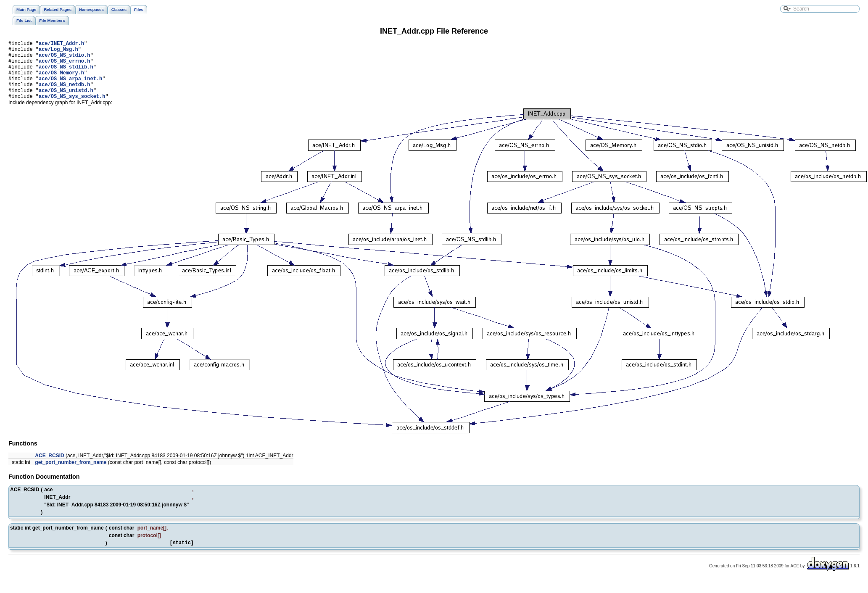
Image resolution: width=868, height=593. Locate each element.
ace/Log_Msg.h (58, 51)
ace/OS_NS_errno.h (64, 66)
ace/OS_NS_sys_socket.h (72, 109)
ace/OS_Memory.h (61, 80)
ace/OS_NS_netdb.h (64, 94)
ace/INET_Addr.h (61, 44)
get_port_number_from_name (71, 475)
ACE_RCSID (49, 468)
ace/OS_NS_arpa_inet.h (70, 87)
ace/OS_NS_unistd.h (66, 101)
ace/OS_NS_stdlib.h (66, 73)
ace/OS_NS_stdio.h (64, 59)
